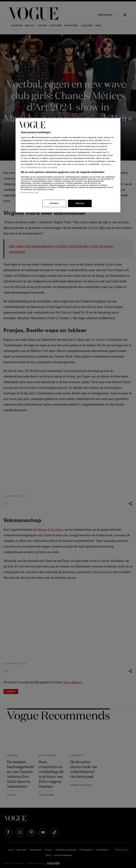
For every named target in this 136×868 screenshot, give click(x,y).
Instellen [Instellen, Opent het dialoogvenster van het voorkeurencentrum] (54, 203)
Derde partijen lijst (30, 192)
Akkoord (80, 203)
